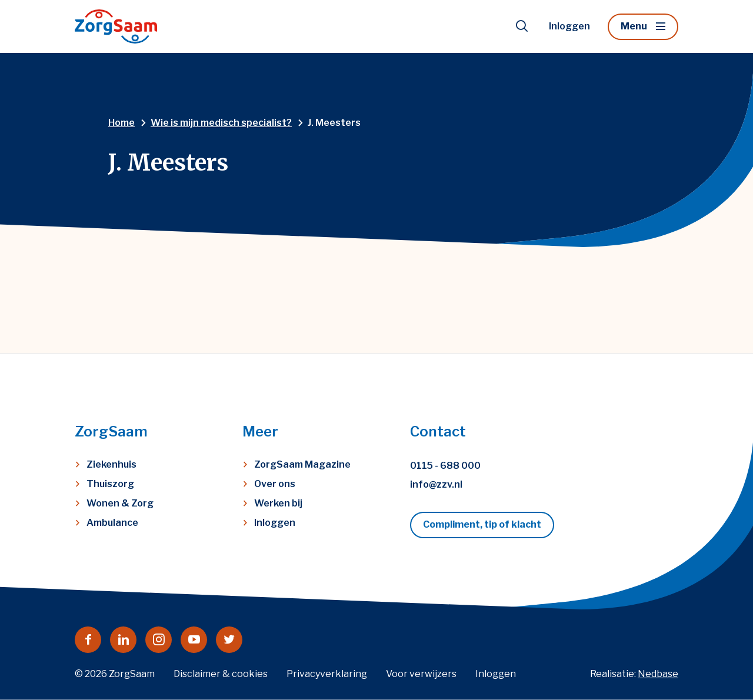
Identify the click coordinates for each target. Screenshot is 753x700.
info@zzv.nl (436, 484)
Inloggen (569, 26)
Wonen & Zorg (120, 503)
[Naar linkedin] (123, 640)
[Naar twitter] (229, 640)
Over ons (275, 484)
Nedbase (658, 674)
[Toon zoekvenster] (522, 26)
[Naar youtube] (194, 640)
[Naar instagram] (159, 640)
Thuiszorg (110, 484)
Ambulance (112, 523)
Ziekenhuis (111, 464)
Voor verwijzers (421, 674)
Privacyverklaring (327, 674)
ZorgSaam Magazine (302, 464)
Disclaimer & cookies (221, 674)
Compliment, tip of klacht (482, 524)
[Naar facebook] (88, 640)
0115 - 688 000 (445, 466)
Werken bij (278, 503)
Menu (634, 26)
